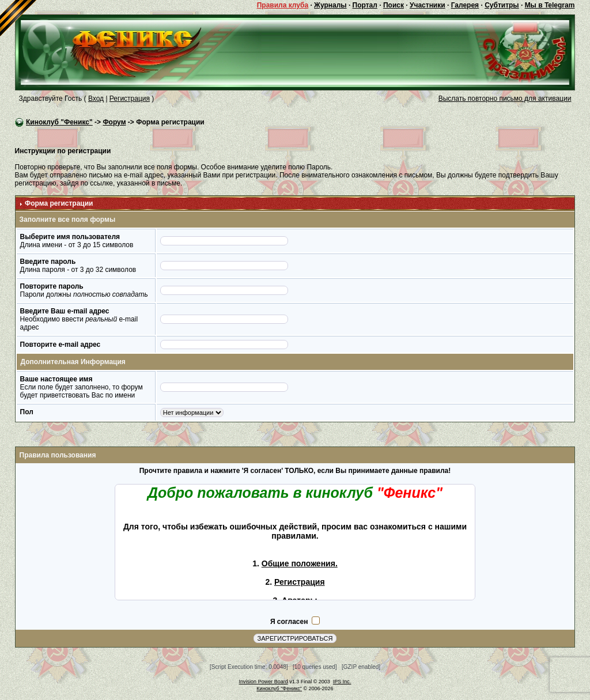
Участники (428, 5)
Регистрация (130, 99)
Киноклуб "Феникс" (59, 122)
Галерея (465, 5)
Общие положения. (300, 563)
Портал (365, 5)
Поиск (394, 5)
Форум (114, 122)
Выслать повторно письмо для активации (505, 99)
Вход (96, 99)
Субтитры (502, 5)
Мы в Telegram (550, 5)
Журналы (330, 5)
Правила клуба (283, 5)
